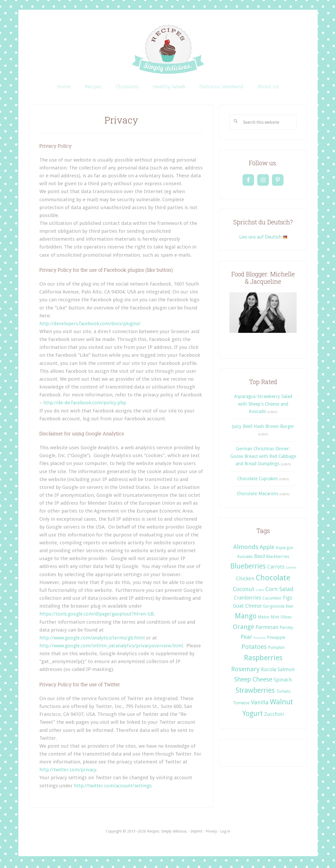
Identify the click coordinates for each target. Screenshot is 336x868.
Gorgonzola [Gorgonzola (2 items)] (274, 608)
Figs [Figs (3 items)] (288, 600)
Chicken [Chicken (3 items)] (245, 581)
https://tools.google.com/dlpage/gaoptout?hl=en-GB (99, 616)
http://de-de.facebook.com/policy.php (86, 405)
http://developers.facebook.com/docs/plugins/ (92, 325)
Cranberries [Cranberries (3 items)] (248, 600)
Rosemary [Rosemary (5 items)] (245, 671)
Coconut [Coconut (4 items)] (244, 591)
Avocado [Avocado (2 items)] (245, 559)
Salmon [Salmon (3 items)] (286, 671)
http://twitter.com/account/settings (115, 787)
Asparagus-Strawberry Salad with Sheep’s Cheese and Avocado (263, 406)
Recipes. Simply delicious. (168, 50)
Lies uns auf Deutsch (263, 239)
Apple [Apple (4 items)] (267, 549)
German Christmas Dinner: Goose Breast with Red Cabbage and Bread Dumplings (263, 458)
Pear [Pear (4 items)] (246, 639)
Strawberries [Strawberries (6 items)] (255, 692)
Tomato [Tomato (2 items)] (283, 693)
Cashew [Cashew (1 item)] (291, 570)
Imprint (196, 833)
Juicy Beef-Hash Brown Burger (263, 428)
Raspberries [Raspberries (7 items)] (263, 660)
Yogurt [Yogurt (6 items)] (253, 715)
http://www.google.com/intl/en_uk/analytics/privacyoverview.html (114, 648)
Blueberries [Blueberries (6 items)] (248, 568)
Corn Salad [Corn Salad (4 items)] (279, 591)
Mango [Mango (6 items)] (246, 618)
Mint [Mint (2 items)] (275, 619)
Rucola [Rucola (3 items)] (269, 671)
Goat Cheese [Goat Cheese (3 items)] (247, 608)
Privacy (211, 833)
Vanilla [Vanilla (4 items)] (260, 704)
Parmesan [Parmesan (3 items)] (267, 629)
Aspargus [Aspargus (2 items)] (284, 550)
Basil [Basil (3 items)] (259, 558)
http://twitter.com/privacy (69, 772)
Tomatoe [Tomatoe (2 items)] (241, 705)
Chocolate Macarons (258, 496)
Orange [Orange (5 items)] (243, 629)
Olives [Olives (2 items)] (286, 619)
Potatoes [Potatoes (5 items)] (254, 649)
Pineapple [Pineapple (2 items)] (276, 639)
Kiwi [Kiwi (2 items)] (289, 608)
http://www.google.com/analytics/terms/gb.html (94, 640)
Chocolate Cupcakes (258, 481)
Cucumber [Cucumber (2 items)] (272, 600)
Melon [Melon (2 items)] (264, 619)
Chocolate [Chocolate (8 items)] (273, 580)
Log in (225, 833)
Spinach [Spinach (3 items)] (283, 682)
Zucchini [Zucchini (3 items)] (274, 716)
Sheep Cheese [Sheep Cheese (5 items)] (253, 681)
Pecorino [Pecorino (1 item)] (260, 640)
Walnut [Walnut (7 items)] (281, 704)
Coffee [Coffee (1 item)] (260, 592)
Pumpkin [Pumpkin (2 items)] (276, 649)
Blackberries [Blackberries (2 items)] (278, 559)
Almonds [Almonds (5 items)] (246, 549)
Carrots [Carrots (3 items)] (276, 569)
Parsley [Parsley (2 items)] (287, 629)
